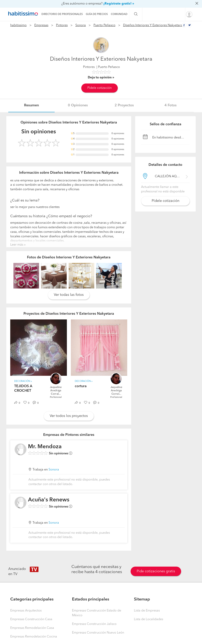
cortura (81, 386)
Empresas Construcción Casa (31, 619)
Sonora (81, 25)
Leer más (17, 245)
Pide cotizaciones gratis (156, 571)
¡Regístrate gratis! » (119, 4)
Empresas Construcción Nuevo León (98, 633)
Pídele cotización (100, 88)
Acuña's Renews (49, 500)
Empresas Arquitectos (26, 611)
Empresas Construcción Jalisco (94, 624)
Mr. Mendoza (45, 447)
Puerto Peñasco (104, 25)
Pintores (62, 25)
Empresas (41, 25)
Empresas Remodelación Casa (32, 628)
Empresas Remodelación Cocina (34, 637)
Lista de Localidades (149, 619)
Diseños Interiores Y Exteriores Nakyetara (153, 25)
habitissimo (18, 25)
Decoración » (23, 381)
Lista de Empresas (147, 611)
